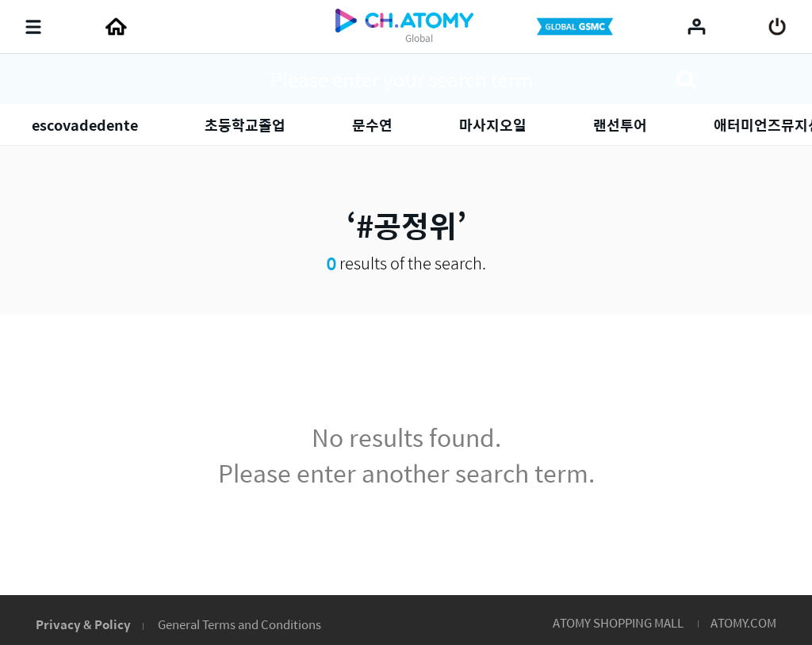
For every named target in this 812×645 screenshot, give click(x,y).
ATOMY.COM (743, 622)
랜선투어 (620, 125)
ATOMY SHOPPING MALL (618, 622)
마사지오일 (493, 125)
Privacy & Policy (83, 624)
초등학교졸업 (245, 125)
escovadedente (85, 125)
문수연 (372, 125)
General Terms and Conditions (239, 624)
